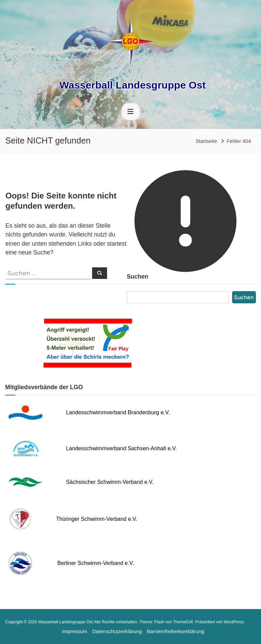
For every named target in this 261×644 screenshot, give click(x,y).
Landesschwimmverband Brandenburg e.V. (118, 412)
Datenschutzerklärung (117, 631)
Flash (159, 622)
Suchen (244, 297)
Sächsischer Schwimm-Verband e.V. (110, 482)
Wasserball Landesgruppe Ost (133, 85)
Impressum (74, 631)
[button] (10, 634)
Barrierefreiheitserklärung (175, 631)
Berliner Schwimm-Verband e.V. (96, 563)
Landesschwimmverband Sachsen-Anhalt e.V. (121, 448)
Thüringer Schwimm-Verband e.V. (97, 519)
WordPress (234, 622)
